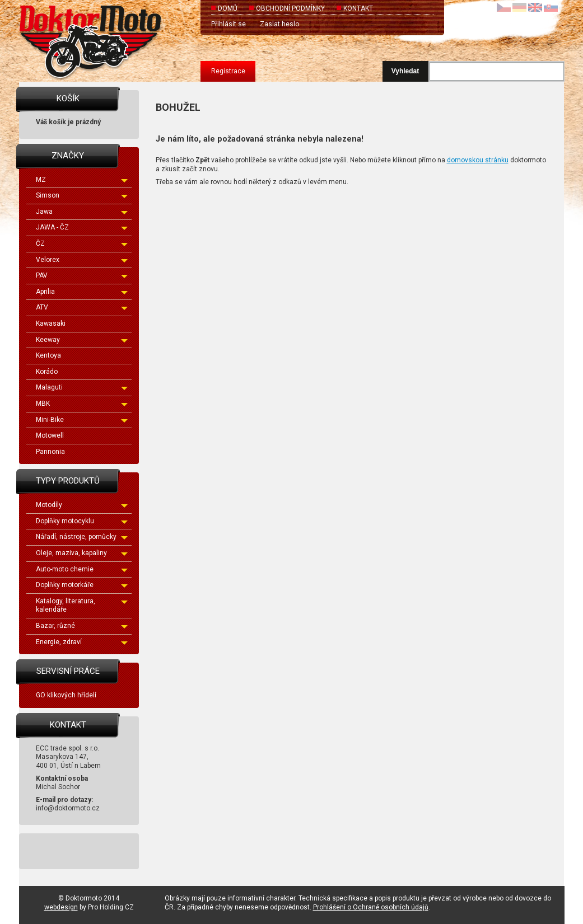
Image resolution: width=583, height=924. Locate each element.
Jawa (82, 212)
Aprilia (82, 292)
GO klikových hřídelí (66, 695)
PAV (82, 275)
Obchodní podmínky (290, 8)
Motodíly (82, 505)
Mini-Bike (82, 420)
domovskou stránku (478, 160)
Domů (228, 8)
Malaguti (82, 387)
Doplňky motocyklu (82, 521)
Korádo (47, 372)
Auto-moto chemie (82, 569)
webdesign (61, 907)
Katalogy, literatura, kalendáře (82, 606)
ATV (82, 307)
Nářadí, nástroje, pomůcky (82, 537)
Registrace (228, 71)
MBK (82, 404)
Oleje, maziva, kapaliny (82, 553)
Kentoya (48, 355)
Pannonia (50, 452)
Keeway (82, 340)
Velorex (82, 260)
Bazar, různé (82, 626)
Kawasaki (51, 323)
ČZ (82, 243)
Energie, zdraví (82, 642)
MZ (82, 180)
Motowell (50, 435)
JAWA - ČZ (82, 227)
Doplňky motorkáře (82, 585)
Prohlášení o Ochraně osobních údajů (371, 907)
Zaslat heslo (279, 24)
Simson (82, 195)
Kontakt (358, 8)
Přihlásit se (228, 24)
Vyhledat (405, 71)
